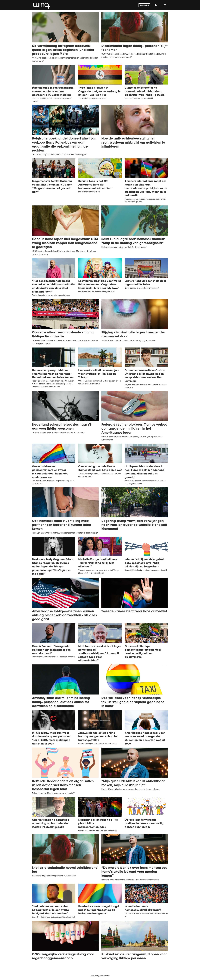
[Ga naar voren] (41, 5)
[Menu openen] (165, 5)
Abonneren (144, 5)
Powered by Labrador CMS (100, 976)
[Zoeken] (156, 5)
